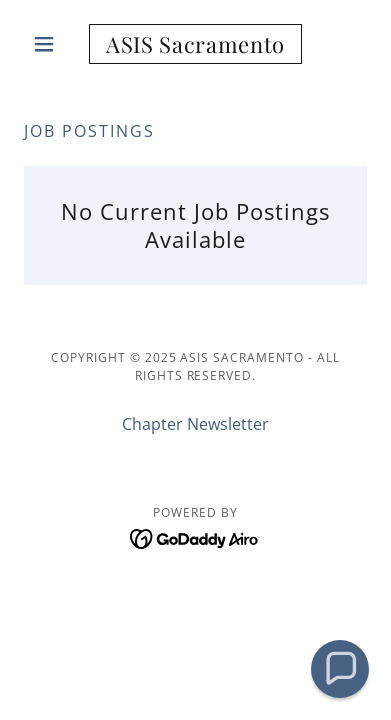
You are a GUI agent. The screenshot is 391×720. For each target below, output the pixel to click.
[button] (49, 44)
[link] (195, 44)
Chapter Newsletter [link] (195, 424)
